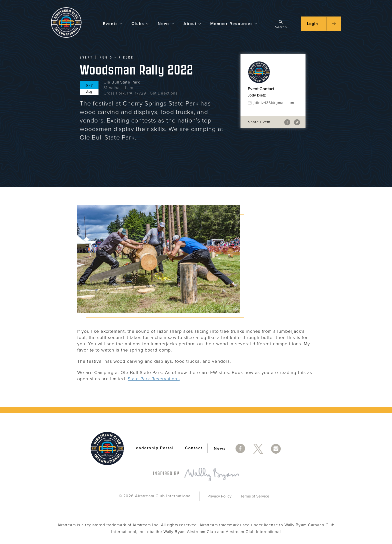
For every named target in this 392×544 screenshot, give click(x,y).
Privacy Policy (219, 496)
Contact (194, 448)
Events (113, 23)
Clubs (140, 23)
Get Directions (164, 93)
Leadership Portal (154, 448)
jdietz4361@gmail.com (274, 103)
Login (312, 24)
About (192, 23)
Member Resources (234, 23)
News (166, 23)
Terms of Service (255, 496)
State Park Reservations (154, 379)
